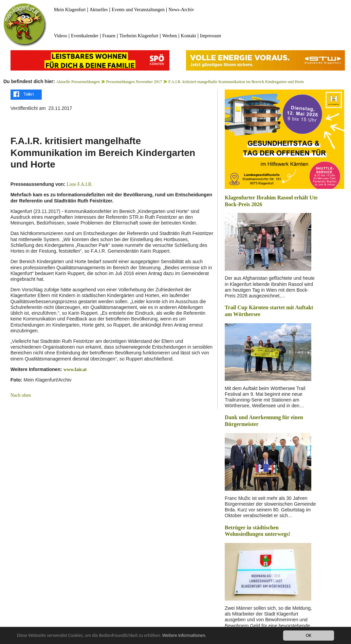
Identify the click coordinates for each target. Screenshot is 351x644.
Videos (61, 36)
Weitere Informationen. (184, 636)
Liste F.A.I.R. (79, 184)
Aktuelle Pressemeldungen (78, 82)
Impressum (210, 36)
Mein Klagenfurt (70, 10)
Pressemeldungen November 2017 (134, 82)
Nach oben (21, 395)
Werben (170, 36)
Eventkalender (85, 36)
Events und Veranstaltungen (138, 10)
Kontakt (189, 36)
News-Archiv (181, 10)
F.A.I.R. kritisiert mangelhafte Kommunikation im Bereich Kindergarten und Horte (236, 82)
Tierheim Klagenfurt (139, 36)
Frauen (109, 36)
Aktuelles (99, 10)
